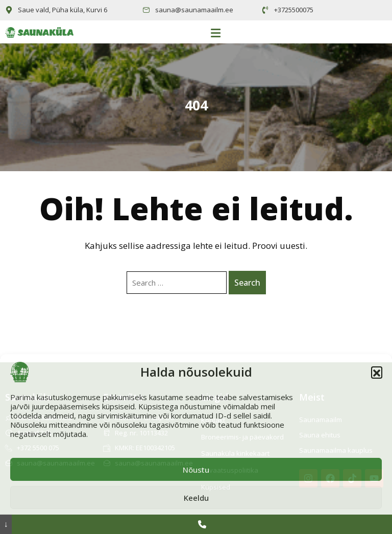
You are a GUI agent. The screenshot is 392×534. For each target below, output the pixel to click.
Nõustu (196, 470)
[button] (377, 372)
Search (247, 283)
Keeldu (196, 498)
